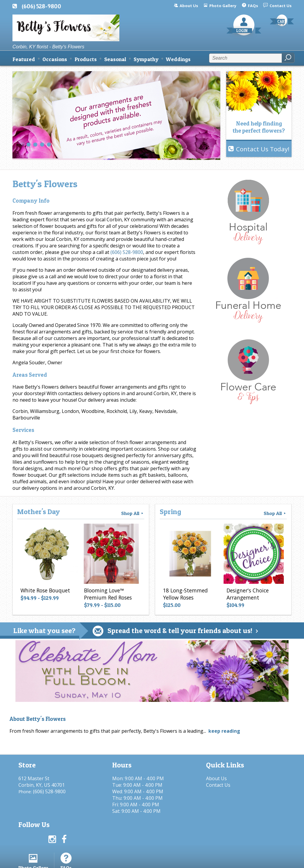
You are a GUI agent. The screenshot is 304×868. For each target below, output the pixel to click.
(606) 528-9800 (41, 6)
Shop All (133, 513)
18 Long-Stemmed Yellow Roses (185, 594)
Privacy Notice (184, 861)
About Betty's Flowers (38, 719)
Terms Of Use (145, 861)
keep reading (224, 731)
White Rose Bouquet (45, 591)
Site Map (271, 861)
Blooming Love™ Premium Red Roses (108, 594)
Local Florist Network (230, 861)
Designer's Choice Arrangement (247, 594)
